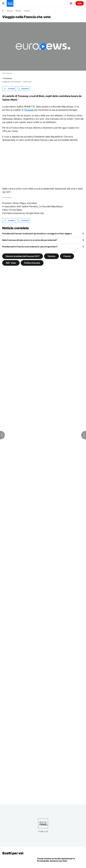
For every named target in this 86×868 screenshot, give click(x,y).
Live (80, 3)
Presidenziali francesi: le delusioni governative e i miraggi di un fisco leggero (37, 233)
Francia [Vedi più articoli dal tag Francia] (67, 256)
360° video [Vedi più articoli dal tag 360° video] (11, 263)
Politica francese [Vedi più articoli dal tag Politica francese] (32, 263)
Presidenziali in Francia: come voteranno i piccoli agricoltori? (30, 247)
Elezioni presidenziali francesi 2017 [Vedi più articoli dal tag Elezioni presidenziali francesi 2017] (23, 256)
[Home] (3, 11)
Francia (27, 11)
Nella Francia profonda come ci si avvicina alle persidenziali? (30, 240)
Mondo (18, 11)
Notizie (10, 11)
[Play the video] (43, 46)
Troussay (29, 110)
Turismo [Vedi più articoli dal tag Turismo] (51, 256)
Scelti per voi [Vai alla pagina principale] (13, 853)
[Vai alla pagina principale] (10, 3)
